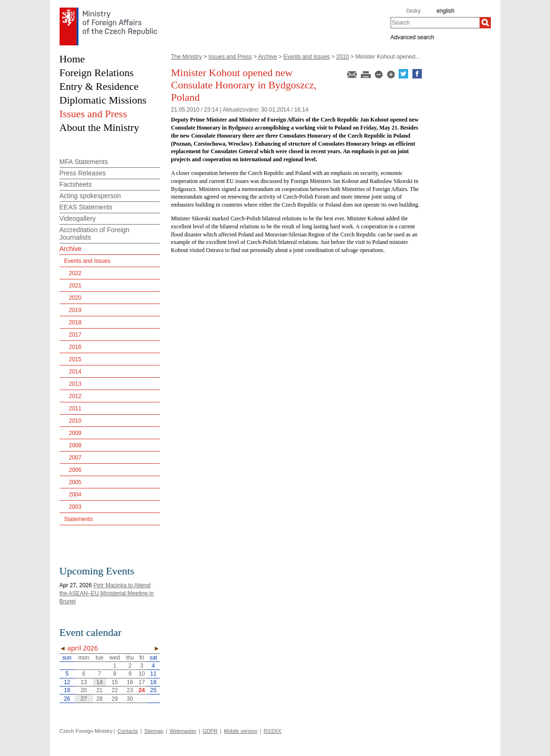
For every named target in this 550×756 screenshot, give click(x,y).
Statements (79, 519)
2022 (75, 273)
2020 (75, 298)
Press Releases (83, 173)
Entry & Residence (99, 86)
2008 (75, 445)
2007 (75, 458)
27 (83, 699)
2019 (75, 310)
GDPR (210, 731)
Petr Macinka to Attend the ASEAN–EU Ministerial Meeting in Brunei (107, 593)
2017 (75, 335)
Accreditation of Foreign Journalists (95, 234)
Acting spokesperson (90, 196)
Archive (268, 57)
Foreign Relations (97, 73)
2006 (75, 470)
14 (100, 682)
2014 (75, 372)
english (445, 11)
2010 (343, 57)
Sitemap (154, 731)
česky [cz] (414, 11)
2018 (75, 322)
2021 (75, 286)
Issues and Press (230, 57)
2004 (75, 495)
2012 (75, 396)
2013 (75, 384)
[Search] (485, 23)
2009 (75, 433)
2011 (75, 408)
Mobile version (240, 731)
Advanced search (413, 37)
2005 (75, 482)
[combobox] (435, 23)
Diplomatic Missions (103, 100)
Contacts (127, 731)
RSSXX (273, 731)
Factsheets (76, 184)
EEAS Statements (86, 207)
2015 (75, 359)
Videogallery (78, 218)
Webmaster (183, 731)
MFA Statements (84, 162)
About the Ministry (100, 127)
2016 (75, 347)
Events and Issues (306, 57)
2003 (75, 507)
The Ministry (187, 57)
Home (72, 59)
